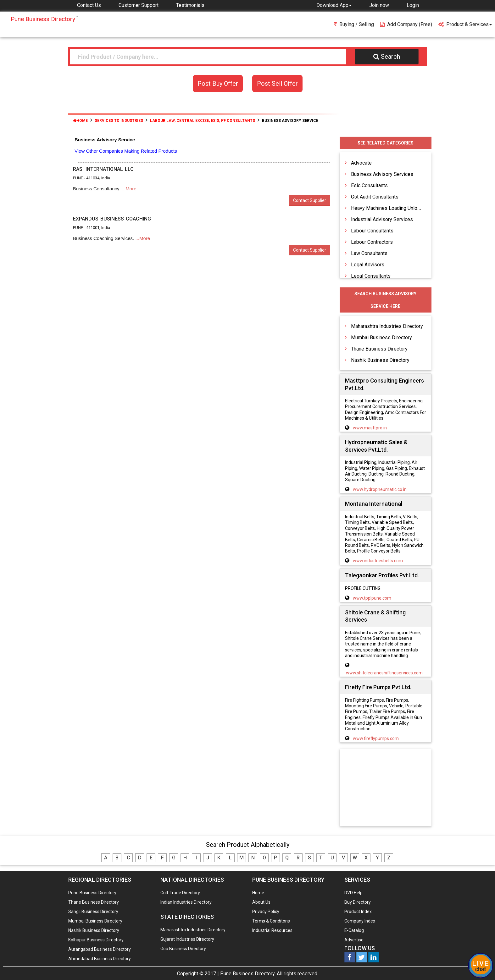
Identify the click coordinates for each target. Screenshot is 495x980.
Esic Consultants (369, 185)
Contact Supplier (310, 200)
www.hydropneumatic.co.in (380, 489)
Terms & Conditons (271, 921)
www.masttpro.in (370, 428)
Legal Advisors (368, 265)
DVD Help (353, 893)
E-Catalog (354, 930)
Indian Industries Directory (186, 902)
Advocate (361, 163)
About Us (261, 902)
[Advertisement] (386, 788)
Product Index (358, 912)
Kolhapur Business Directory (96, 940)
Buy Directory (358, 902)
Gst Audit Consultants (375, 197)
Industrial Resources (272, 930)
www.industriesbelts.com (378, 561)
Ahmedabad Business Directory (100, 959)
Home (80, 121)
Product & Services (465, 24)
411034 (93, 178)
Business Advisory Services (382, 174)
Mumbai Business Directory (381, 338)
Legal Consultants (371, 276)
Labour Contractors (372, 242)
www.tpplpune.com (372, 598)
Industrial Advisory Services (382, 219)
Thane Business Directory (379, 349)
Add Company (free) (406, 24)
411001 (93, 228)
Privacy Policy (266, 912)
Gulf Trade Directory (180, 893)
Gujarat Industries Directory (187, 939)
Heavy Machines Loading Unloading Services (400, 208)
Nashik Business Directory (380, 360)
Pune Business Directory (92, 893)
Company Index (360, 921)
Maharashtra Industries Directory (387, 326)
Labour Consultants (372, 231)
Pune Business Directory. (248, 974)
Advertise (354, 940)
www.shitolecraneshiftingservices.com (384, 673)
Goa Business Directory (183, 949)
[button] (334, 5)
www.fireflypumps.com (376, 738)
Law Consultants (369, 253)
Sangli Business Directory (93, 912)
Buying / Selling (354, 24)
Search (387, 57)
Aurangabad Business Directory (100, 949)
